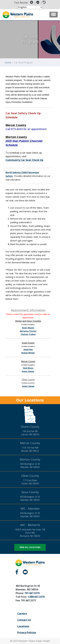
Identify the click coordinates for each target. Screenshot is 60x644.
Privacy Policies (27, 632)
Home (8, 62)
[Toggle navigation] (54, 15)
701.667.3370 (32, 593)
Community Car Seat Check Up (24, 160)
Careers (22, 613)
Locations (23, 626)
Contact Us (24, 620)
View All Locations (30, 547)
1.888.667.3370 (36, 597)
